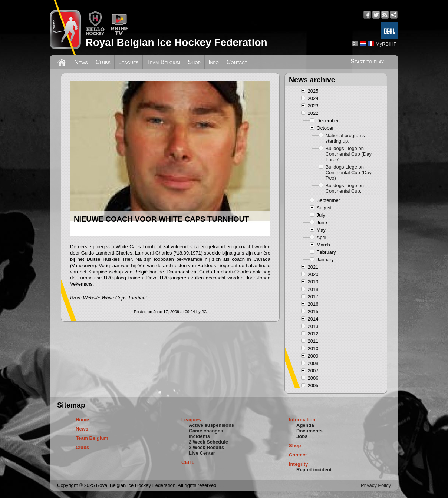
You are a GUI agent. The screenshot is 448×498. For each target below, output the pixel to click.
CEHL (188, 462)
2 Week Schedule (208, 442)
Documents (309, 431)
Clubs (103, 62)
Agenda (305, 425)
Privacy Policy (376, 485)
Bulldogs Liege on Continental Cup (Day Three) (349, 154)
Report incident (314, 470)
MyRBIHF (386, 44)
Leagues (129, 62)
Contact (237, 62)
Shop (195, 62)
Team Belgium (163, 62)
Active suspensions (211, 425)
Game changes (206, 431)
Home (82, 420)
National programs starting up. (345, 138)
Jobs (302, 436)
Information (302, 420)
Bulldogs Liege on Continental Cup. (345, 188)
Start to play (367, 61)
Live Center (202, 453)
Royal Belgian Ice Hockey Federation (176, 42)
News (81, 62)
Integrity (298, 464)
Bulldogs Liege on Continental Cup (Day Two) (349, 172)
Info (214, 62)
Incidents (199, 436)
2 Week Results (206, 447)
